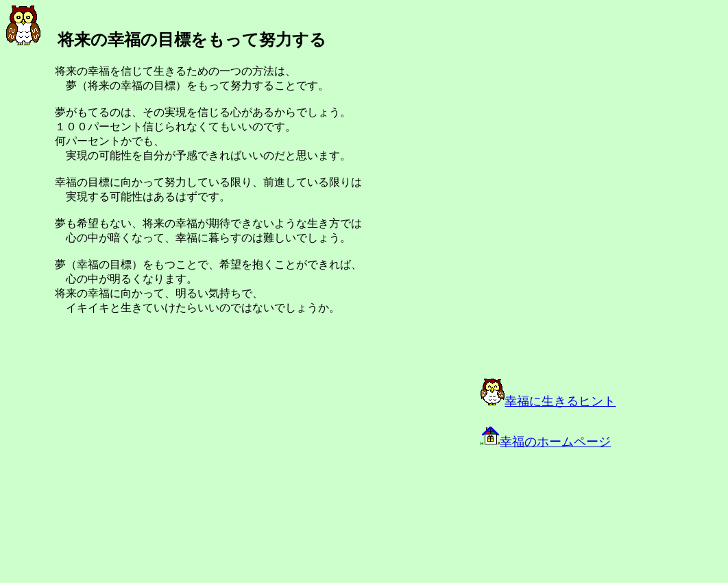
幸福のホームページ (546, 442)
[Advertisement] (159, 475)
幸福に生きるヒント (548, 401)
